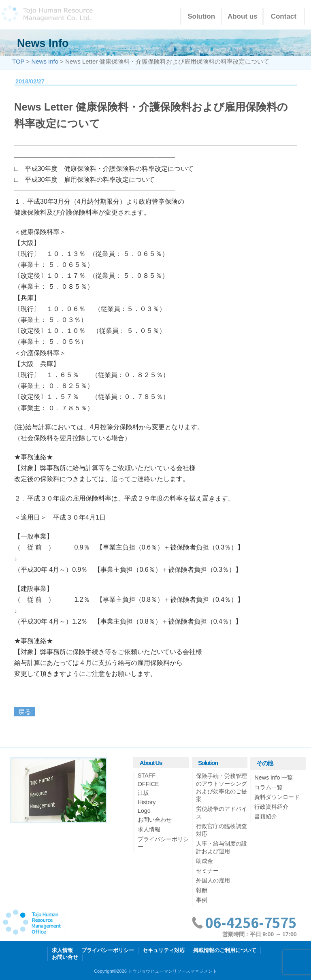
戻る (25, 712)
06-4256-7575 (251, 922)
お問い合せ (65, 957)
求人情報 (62, 950)
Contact (284, 16)
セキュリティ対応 (164, 950)
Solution (201, 16)
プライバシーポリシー (108, 950)
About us (243, 16)
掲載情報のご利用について (225, 950)
